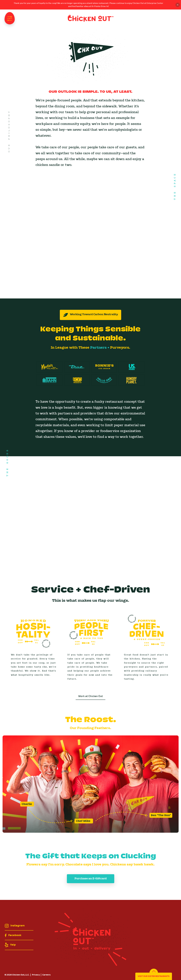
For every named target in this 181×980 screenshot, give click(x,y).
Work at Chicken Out (90, 696)
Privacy (36, 975)
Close (178, 5)
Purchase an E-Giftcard (91, 879)
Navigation (10, 18)
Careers (46, 975)
